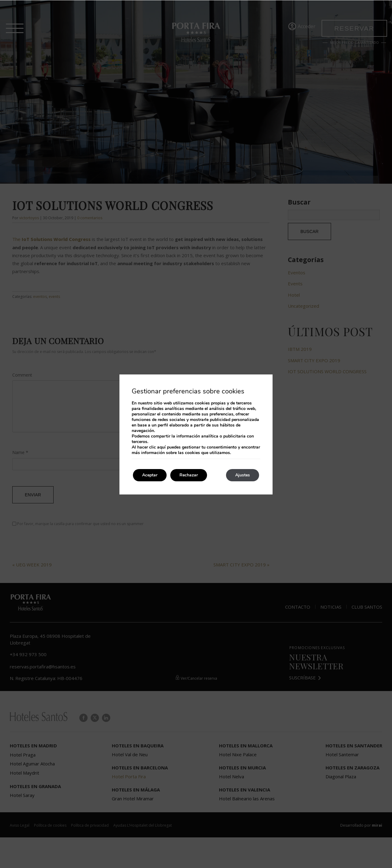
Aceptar (150, 475)
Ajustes (243, 475)
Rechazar (189, 475)
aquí (161, 447)
